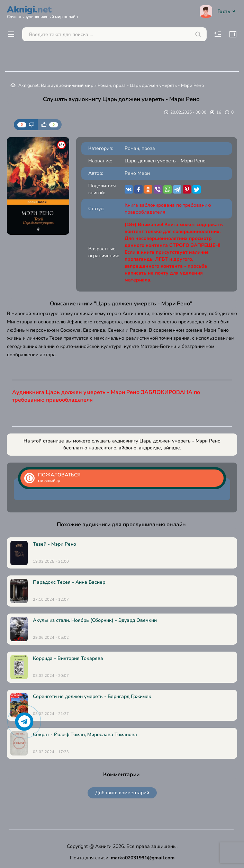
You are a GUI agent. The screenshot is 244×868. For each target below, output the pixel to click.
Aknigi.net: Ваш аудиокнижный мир (56, 86)
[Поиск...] (114, 34)
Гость (218, 11)
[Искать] (198, 34)
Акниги (103, 846)
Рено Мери (137, 173)
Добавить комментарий (122, 793)
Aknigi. (42, 11)
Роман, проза (112, 86)
